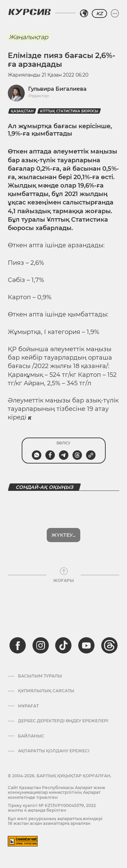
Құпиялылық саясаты (46, 691)
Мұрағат (28, 706)
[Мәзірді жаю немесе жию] (115, 13)
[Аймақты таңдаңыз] (84, 13)
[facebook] (18, 645)
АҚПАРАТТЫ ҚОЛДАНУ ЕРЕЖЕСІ (54, 751)
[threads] (109, 645)
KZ (99, 13)
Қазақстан (22, 111)
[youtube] (86, 645)
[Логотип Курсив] (29, 12)
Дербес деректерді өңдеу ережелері (63, 721)
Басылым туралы (40, 676)
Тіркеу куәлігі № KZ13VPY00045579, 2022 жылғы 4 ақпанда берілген (52, 808)
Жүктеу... (63, 535)
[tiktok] (63, 645)
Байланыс (31, 736)
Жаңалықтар (28, 37)
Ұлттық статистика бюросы (69, 111)
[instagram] (41, 645)
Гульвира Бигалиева (57, 89)
